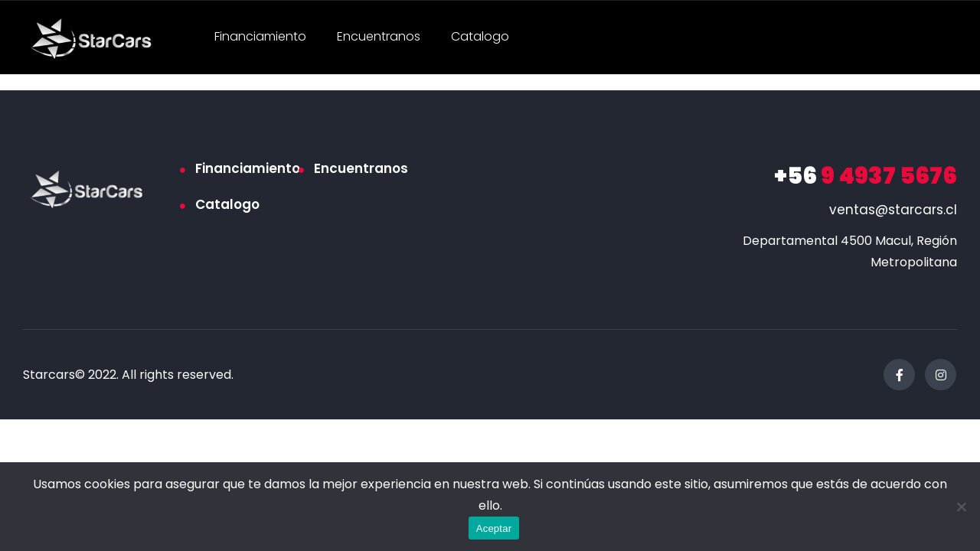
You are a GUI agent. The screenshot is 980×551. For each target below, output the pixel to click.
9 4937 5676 (866, 176)
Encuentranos (379, 36)
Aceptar (494, 528)
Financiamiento (260, 36)
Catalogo (480, 36)
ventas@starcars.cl (893, 210)
